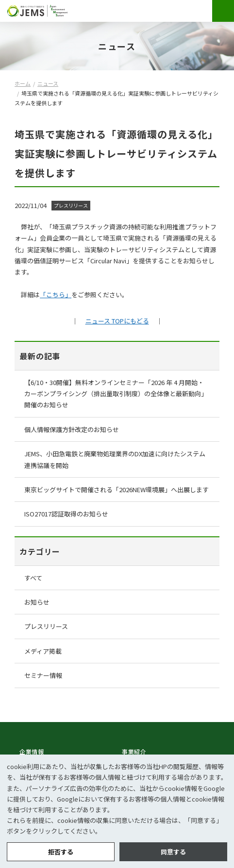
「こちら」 (56, 295)
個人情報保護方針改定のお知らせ (72, 429)
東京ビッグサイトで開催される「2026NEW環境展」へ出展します (117, 490)
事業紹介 (134, 751)
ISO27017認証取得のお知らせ (66, 514)
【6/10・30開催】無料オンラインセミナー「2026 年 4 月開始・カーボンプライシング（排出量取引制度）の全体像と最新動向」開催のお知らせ (116, 394)
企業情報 (32, 751)
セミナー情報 (43, 675)
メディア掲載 (43, 651)
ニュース (48, 83)
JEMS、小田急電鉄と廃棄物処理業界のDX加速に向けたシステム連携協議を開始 (115, 459)
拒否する (61, 852)
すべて (33, 578)
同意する (173, 852)
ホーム (23, 83)
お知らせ (37, 602)
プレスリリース (46, 626)
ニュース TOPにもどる (117, 321)
